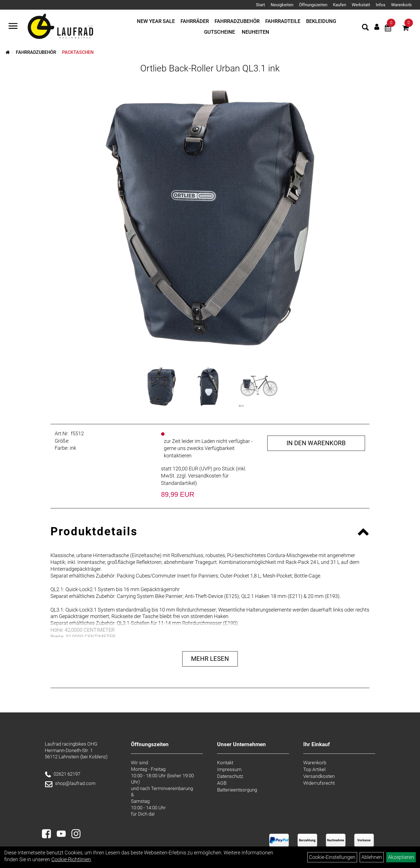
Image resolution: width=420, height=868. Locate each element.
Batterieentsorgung (237, 790)
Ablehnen (372, 857)
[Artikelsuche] (365, 28)
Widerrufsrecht (319, 783)
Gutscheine (219, 32)
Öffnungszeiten (313, 5)
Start (260, 5)
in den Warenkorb (316, 443)
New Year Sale (156, 21)
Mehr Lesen (210, 659)
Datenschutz (230, 776)
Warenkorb (401, 5)
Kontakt (225, 763)
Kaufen (340, 5)
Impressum (229, 769)
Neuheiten (255, 32)
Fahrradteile (283, 21)
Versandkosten (319, 776)
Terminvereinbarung (172, 788)
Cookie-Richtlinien (71, 859)
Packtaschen (78, 52)
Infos (381, 5)
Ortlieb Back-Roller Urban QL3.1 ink (210, 68)
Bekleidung (321, 21)
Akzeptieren (401, 857)
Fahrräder (195, 21)
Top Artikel (314, 769)
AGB (222, 783)
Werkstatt (361, 5)
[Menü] (13, 27)
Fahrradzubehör (237, 21)
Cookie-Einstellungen (332, 857)
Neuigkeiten (282, 5)
